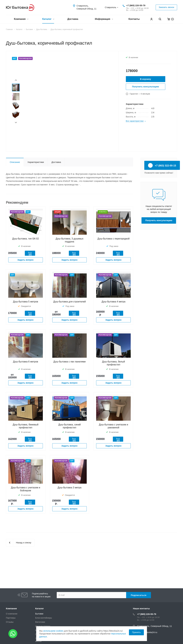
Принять (136, 632)
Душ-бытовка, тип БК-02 (26, 239)
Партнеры (11, 618)
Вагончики (40, 622)
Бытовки (39, 614)
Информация (104, 19)
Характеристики (36, 162)
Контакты (134, 19)
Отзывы (10, 622)
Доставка (73, 19)
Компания (21, 19)
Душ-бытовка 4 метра (114, 302)
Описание (15, 162)
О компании (12, 614)
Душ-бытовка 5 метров (26, 302)
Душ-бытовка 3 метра (69, 488)
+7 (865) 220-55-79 (136, 5)
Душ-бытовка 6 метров (26, 362)
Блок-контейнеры (44, 618)
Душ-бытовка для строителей (70, 302)
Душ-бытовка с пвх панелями (70, 362)
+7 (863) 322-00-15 (162, 165)
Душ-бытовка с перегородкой (114, 239)
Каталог (48, 19)
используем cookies (53, 631)
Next (16, 123)
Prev (16, 80)
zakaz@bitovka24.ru (147, 632)
